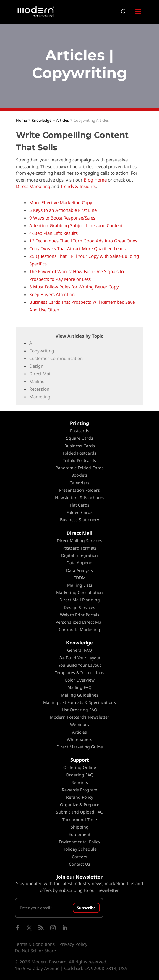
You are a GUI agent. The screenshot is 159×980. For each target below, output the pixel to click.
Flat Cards (80, 505)
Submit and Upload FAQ (80, 812)
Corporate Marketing (79, 630)
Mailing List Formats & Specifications (79, 702)
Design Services (79, 607)
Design (36, 366)
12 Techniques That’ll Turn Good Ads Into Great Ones (83, 241)
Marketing (40, 397)
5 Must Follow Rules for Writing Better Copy (74, 287)
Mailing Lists (80, 585)
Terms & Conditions (35, 944)
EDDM (80, 578)
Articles (79, 732)
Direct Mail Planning (80, 600)
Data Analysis (79, 570)
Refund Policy (80, 797)
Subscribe (86, 908)
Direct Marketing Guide (80, 747)
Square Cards (80, 438)
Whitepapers (79, 739)
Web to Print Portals (80, 615)
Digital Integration (79, 555)
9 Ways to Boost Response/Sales (62, 218)
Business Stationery (79, 520)
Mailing (37, 381)
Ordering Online (80, 767)
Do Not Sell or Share (35, 951)
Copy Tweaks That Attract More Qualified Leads (77, 248)
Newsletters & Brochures (80, 498)
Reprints (80, 782)
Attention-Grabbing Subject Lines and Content (76, 225)
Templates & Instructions (79, 673)
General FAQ (79, 650)
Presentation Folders (79, 490)
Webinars (79, 724)
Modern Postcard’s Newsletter (80, 717)
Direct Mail (40, 374)
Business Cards (80, 446)
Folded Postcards (79, 453)
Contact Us (79, 864)
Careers (79, 857)
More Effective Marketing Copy (61, 202)
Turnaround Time (80, 820)
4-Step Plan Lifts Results (53, 233)
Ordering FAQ (80, 775)
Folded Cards (79, 512)
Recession (39, 389)
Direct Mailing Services (79, 541)
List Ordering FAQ (79, 710)
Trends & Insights (78, 186)
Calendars (79, 483)
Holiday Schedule (79, 849)
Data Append (79, 563)
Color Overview (80, 680)
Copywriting (42, 351)
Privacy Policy (73, 944)
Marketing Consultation (79, 592)
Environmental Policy (79, 842)
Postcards (80, 431)
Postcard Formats (79, 548)
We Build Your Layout (79, 658)
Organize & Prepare (80, 805)
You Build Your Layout (80, 665)
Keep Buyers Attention (52, 294)
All (32, 343)
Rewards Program (79, 790)
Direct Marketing (33, 186)
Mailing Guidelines (80, 695)
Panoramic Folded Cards (80, 468)
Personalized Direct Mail (80, 622)
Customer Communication (56, 358)
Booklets (79, 475)
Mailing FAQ (79, 687)
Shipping (80, 827)
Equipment (79, 834)
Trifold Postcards (79, 460)
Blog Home (95, 180)
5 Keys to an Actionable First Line (63, 210)
